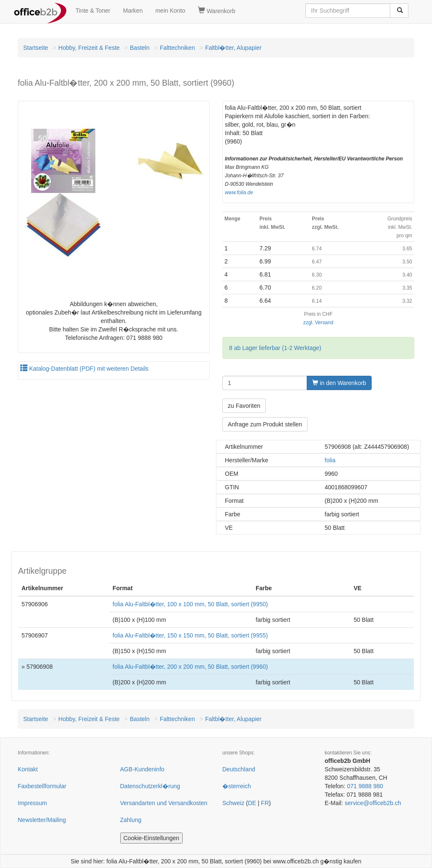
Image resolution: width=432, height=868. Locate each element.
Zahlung (131, 820)
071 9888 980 (365, 786)
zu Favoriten (244, 406)
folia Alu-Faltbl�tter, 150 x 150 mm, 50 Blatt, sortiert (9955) (190, 635)
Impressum (32, 803)
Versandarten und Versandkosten (164, 803)
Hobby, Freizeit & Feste (89, 48)
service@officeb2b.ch (373, 803)
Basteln (140, 48)
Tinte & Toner (93, 11)
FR (265, 803)
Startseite (36, 48)
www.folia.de (239, 193)
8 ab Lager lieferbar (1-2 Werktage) (275, 348)
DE (252, 803)
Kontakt (28, 769)
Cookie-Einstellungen (151, 838)
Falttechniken (177, 48)
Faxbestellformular (42, 786)
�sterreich (237, 786)
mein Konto (170, 11)
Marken (133, 11)
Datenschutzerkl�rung (150, 786)
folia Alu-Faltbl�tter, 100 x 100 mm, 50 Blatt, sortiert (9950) (190, 604)
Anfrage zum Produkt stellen (265, 424)
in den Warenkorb (339, 383)
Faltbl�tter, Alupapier (233, 48)
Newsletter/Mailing (42, 820)
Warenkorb (217, 11)
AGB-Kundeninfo (142, 769)
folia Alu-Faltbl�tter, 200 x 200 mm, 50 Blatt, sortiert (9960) (190, 667)
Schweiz (233, 803)
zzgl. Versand (318, 323)
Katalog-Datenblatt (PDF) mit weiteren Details (84, 369)
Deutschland (239, 769)
